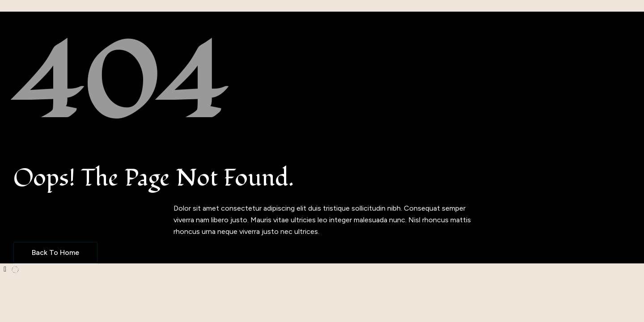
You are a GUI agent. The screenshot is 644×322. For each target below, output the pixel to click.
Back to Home (55, 252)
